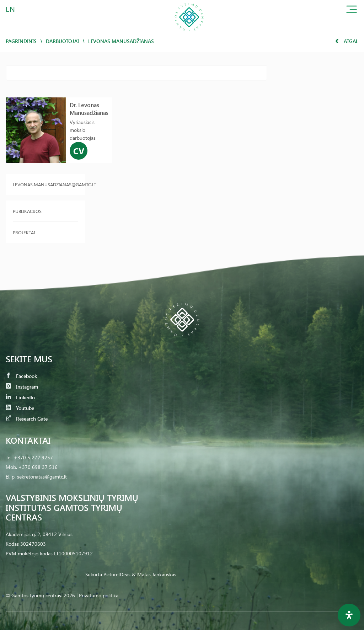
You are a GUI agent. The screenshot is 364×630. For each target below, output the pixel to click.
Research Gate (27, 419)
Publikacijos (27, 211)
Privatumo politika (99, 595)
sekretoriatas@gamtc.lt (42, 477)
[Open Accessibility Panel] (349, 615)
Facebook (21, 376)
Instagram (22, 387)
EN (11, 9)
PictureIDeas (117, 574)
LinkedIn (20, 397)
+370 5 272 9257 (33, 457)
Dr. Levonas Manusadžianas (89, 109)
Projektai (24, 232)
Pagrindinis (21, 41)
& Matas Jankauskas (154, 574)
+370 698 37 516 (38, 467)
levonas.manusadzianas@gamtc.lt (45, 184)
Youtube (20, 408)
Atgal (347, 41)
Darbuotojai (62, 41)
